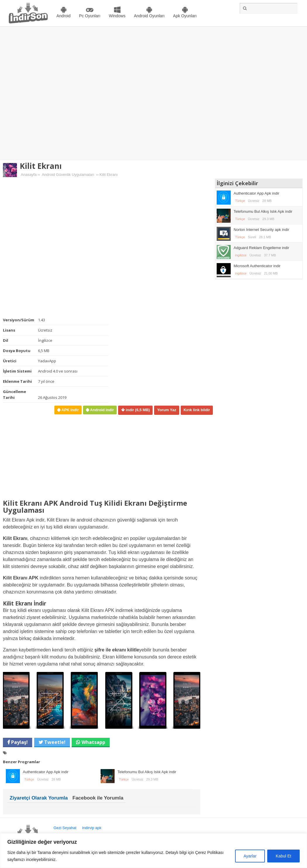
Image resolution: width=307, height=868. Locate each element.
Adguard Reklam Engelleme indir (261, 248)
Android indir (101, 410)
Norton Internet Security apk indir (261, 230)
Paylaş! (19, 742)
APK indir (69, 410)
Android (63, 16)
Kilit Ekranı (41, 166)
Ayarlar (250, 856)
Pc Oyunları (90, 16)
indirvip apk (92, 828)
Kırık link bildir (197, 410)
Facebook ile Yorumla (98, 798)
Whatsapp (93, 742)
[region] (153, 851)
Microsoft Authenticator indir (257, 266)
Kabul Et (283, 856)
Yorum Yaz (167, 410)
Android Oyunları (149, 16)
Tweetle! (54, 742)
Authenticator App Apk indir (46, 772)
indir (137, 410)
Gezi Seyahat (65, 828)
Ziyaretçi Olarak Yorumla (39, 798)
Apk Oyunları (185, 16)
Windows (117, 16)
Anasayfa (29, 175)
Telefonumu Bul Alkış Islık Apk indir (147, 772)
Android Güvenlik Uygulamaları (68, 175)
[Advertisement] (64, 93)
